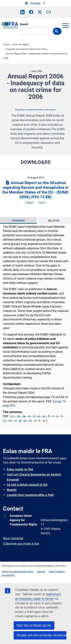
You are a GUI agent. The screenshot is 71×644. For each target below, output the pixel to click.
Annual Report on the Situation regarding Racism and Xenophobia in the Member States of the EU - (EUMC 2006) (36, 190)
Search (24, 24)
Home (6, 45)
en (39, 416)
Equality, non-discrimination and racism (27, 49)
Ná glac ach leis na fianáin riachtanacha (42, 635)
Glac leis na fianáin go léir (34, 625)
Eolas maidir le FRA (20, 469)
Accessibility (8, 575)
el (34, 416)
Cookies (41, 572)
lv (58, 416)
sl (35, 421)
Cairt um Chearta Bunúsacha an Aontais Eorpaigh (34, 477)
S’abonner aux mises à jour (21, 544)
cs (13, 416)
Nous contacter (13, 538)
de (24, 416)
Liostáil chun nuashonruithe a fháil (30, 495)
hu (5, 421)
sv (44, 421)
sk (30, 421)
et (29, 416)
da (19, 416)
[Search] (35, 31)
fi (39, 421)
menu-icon (66, 26)
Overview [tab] (18, 221)
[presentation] (18, 221)
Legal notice (27, 572)
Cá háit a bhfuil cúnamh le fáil (27, 485)
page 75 (60, 401)
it (53, 416)
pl (20, 421)
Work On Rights (21, 45)
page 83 (8, 406)
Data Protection (57, 572)
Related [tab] (54, 221)
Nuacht (12, 490)
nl (16, 421)
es (44, 416)
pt (25, 421)
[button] (23, 12)
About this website (11, 572)
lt (62, 416)
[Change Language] (35, 3)
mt (10, 421)
